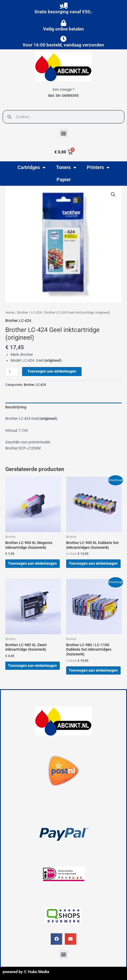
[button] (64, 133)
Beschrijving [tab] (16, 407)
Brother (23, 312)
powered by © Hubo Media (26, 972)
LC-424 (36, 312)
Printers (98, 167)
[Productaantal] (12, 372)
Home (10, 312)
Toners (66, 167)
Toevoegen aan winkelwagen (52, 371)
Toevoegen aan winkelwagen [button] (32, 563)
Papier (64, 180)
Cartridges (31, 167)
